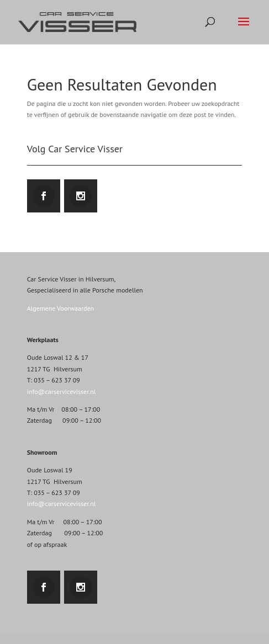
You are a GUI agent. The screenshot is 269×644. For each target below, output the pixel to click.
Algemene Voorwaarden (60, 308)
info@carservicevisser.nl (62, 392)
